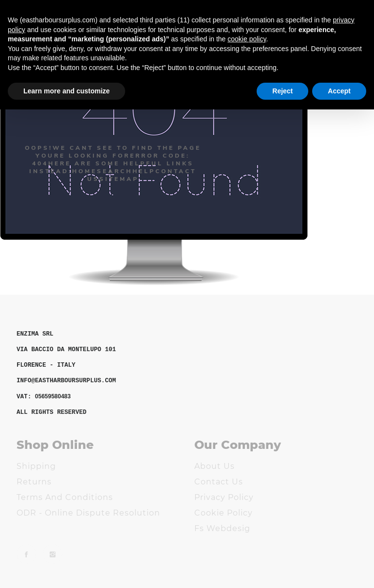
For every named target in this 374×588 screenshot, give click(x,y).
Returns (34, 482)
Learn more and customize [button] (66, 91)
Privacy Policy (224, 497)
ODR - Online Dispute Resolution (88, 513)
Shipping (36, 466)
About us (215, 466)
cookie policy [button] (247, 39)
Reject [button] (282, 91)
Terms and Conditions (65, 497)
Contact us (219, 482)
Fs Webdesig (222, 528)
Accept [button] (339, 91)
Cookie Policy (224, 513)
